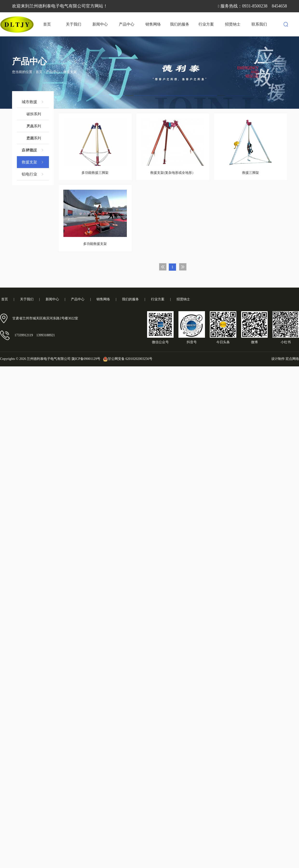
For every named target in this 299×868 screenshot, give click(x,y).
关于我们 (74, 24)
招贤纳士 (233, 24)
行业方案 (206, 24)
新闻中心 (100, 24)
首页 (47, 24)
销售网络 (153, 24)
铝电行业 (33, 174)
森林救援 (33, 150)
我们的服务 (180, 24)
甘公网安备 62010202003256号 (127, 359)
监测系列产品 (34, 140)
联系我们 (259, 24)
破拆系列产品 (34, 116)
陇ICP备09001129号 (86, 359)
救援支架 (70, 72)
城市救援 (33, 102)
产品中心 (127, 24)
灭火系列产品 (34, 128)
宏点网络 (292, 359)
